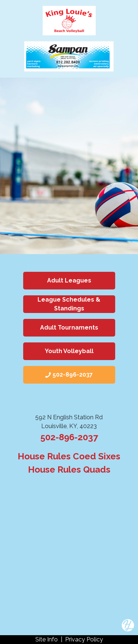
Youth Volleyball (69, 351)
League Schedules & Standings (69, 304)
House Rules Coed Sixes (69, 456)
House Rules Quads (69, 469)
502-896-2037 (69, 437)
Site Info (47, 639)
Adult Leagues (69, 280)
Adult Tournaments (69, 328)
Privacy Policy (84, 639)
